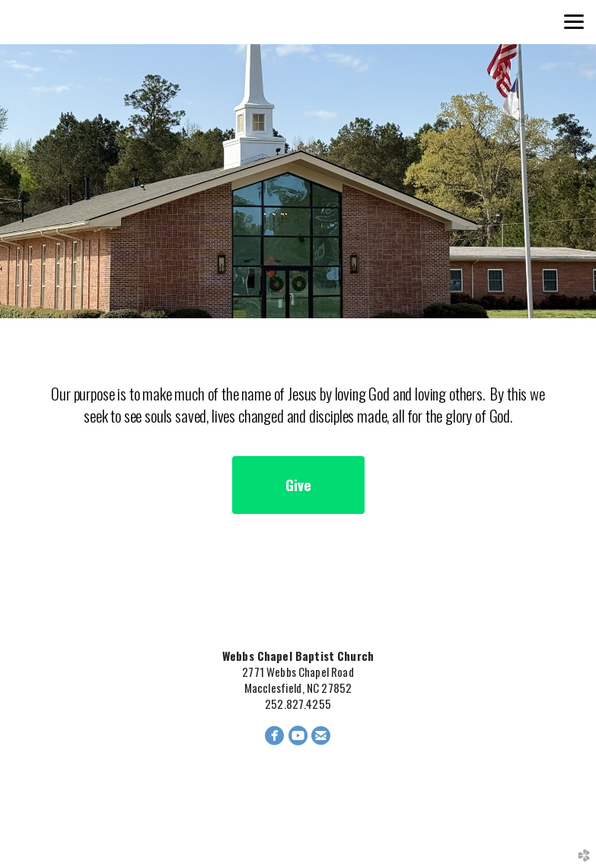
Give (298, 484)
